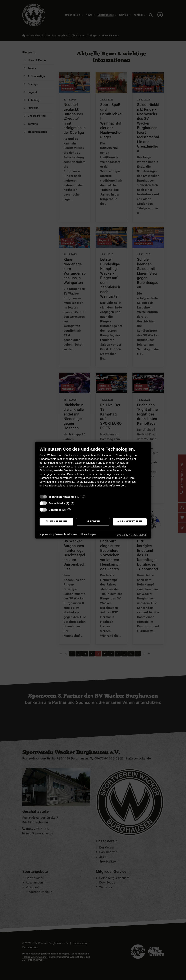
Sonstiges (55, 510)
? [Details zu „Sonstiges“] (69, 510)
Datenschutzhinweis (66, 535)
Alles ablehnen (56, 522)
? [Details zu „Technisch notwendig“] (84, 497)
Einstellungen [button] (88, 535)
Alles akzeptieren (130, 522)
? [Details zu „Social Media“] (72, 503)
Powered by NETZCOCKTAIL (131, 535)
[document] (93, 470)
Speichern (93, 522)
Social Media (57, 503)
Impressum (46, 535)
